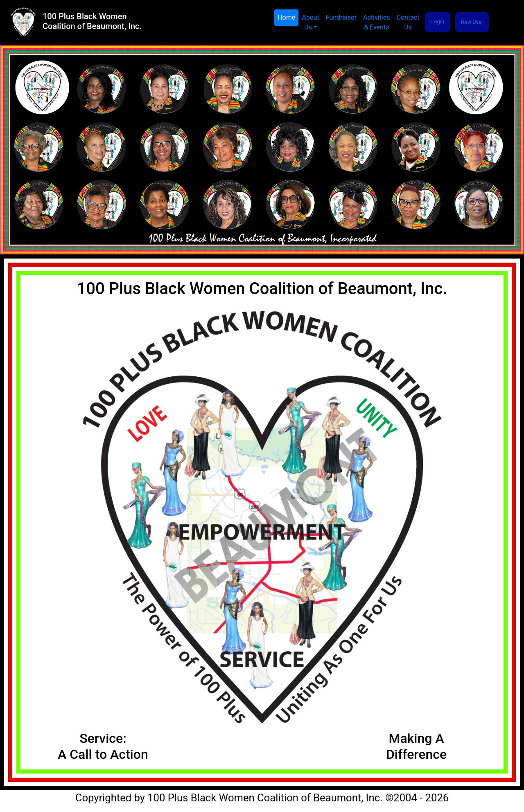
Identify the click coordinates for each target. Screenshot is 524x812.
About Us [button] (311, 22)
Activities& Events (376, 22)
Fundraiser (341, 17)
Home (288, 17)
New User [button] (472, 22)
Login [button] (438, 21)
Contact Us (408, 22)
